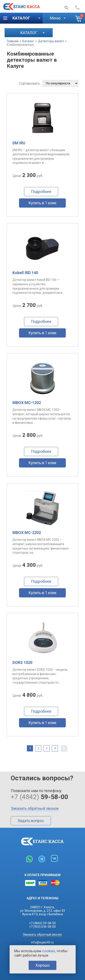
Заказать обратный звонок (35, 808)
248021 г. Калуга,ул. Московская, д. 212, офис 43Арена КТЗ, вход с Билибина (42, 911)
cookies (49, 951)
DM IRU (19, 143)
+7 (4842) (78, 7)
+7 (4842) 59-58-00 (42, 923)
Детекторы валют (51, 41)
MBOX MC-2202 (27, 533)
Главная (13, 41)
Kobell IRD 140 (25, 273)
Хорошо (42, 965)
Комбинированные (20, 45)
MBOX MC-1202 (27, 403)
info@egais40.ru (42, 942)
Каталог (21, 18)
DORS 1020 (22, 662)
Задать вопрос (31, 821)
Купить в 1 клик (42, 203)
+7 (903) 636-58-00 (42, 927)
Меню (55, 18)
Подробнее (41, 192)
